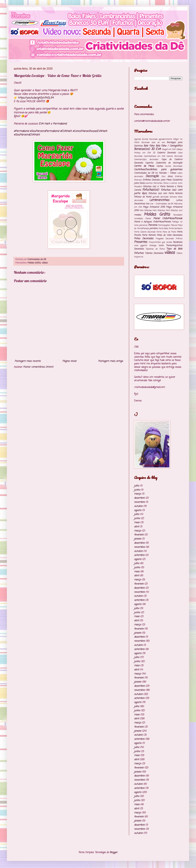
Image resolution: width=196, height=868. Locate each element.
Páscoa (174, 225)
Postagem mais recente (28, 361)
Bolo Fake (149, 146)
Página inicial (69, 361)
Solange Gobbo (157, 245)
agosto (138, 510)
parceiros (143, 225)
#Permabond (21, 131)
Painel (148, 219)
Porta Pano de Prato (166, 232)
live (148, 204)
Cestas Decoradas (174, 166)
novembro (139, 502)
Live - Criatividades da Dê (161, 204)
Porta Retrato (149, 235)
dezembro (139, 498)
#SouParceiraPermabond (44, 131)
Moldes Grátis (34, 263)
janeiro (138, 539)
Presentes (141, 242)
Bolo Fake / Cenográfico (169, 146)
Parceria (153, 225)
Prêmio (179, 239)
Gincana (173, 197)
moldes (138, 215)
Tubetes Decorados (154, 253)
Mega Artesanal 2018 (154, 207)
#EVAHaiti (66, 131)
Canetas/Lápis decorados (146, 159)
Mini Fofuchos (159, 210)
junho (137, 490)
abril (137, 527)
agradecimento (165, 139)
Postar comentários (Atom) (38, 367)
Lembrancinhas (159, 200)
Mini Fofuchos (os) (174, 210)
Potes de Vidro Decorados (170, 235)
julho (137, 486)
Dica (163, 176)
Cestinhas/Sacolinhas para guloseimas (158, 170)
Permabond (60, 124)
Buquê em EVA (169, 149)
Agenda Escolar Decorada (146, 139)
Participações (164, 225)
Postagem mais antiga (111, 361)
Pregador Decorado (165, 239)
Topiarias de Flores (155, 249)
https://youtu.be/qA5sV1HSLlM (36, 98)
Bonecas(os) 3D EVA (148, 149)
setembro (139, 555)
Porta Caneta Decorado (145, 232)
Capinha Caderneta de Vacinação (164, 163)
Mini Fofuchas (146, 210)
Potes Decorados (144, 239)
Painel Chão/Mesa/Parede (168, 219)
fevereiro (139, 535)
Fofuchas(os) (151, 190)
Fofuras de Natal (143, 197)
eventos (149, 183)
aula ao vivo (158, 142)
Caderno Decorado (166, 153)
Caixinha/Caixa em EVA (154, 156)
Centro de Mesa (144, 166)
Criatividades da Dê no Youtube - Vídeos (155, 173)
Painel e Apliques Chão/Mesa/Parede (152, 222)
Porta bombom (176, 228)
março (138, 494)
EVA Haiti (44, 124)
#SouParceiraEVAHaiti (27, 135)
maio (137, 523)
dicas (170, 176)
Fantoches (158, 183)
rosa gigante (141, 245)
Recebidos (178, 242)
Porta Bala (163, 228)
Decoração (152, 176)
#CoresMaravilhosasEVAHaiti (90, 131)
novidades (138, 219)
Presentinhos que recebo (160, 242)
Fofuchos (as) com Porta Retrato (165, 193)
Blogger (114, 852)
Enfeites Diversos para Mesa (157, 180)
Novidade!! (178, 215)
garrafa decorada (160, 197)
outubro (138, 506)
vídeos (45, 263)
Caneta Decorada (174, 156)
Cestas (160, 166)
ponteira (153, 228)
